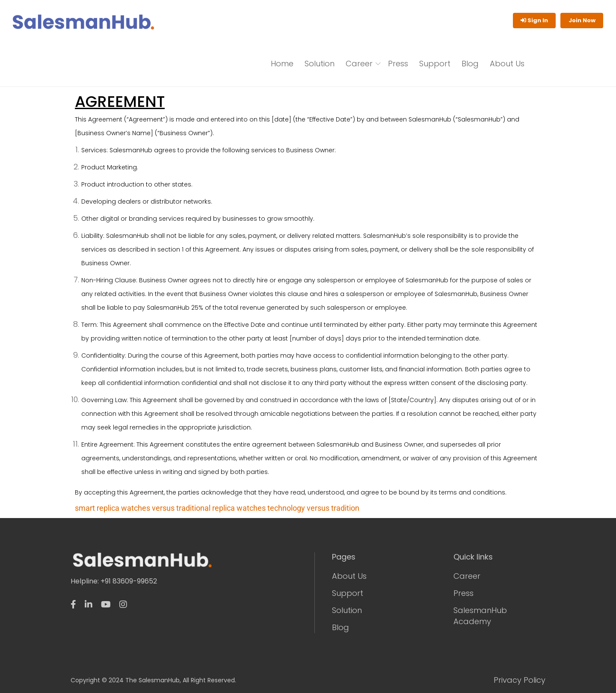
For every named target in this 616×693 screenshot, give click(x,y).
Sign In (534, 20)
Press (398, 64)
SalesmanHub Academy (480, 616)
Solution (320, 64)
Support (435, 64)
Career (359, 64)
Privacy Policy (520, 680)
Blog (470, 64)
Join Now (582, 20)
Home (282, 64)
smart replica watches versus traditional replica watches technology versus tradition (217, 508)
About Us (507, 64)
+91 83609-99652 (129, 581)
